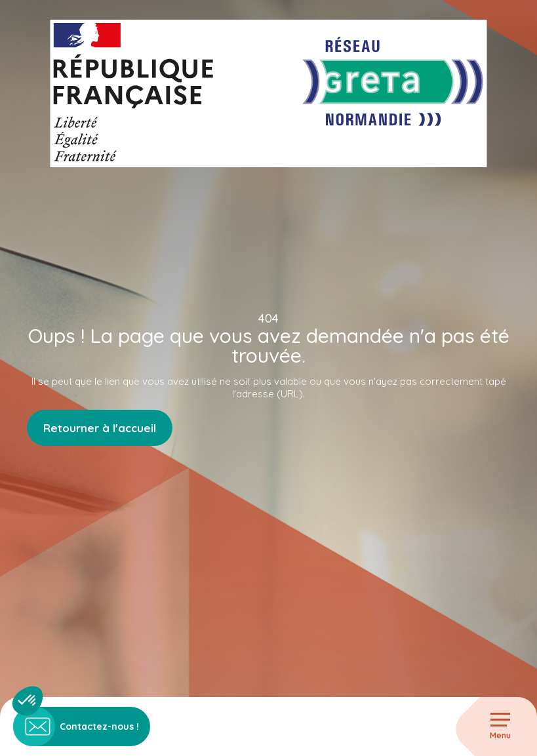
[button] (28, 701)
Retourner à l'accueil (100, 428)
